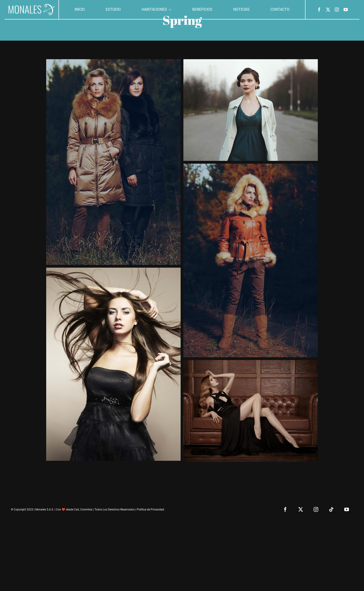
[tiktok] (331, 510)
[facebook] (319, 10)
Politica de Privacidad (150, 510)
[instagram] (337, 10)
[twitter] (328, 10)
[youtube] (346, 10)
